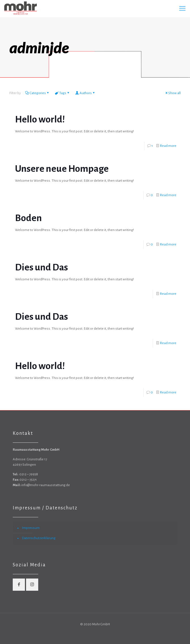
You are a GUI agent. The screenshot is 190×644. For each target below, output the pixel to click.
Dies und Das (41, 267)
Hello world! (40, 119)
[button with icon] (19, 585)
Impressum (31, 528)
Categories (37, 93)
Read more (168, 146)
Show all (173, 93)
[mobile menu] (182, 9)
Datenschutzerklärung (39, 538)
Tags (62, 93)
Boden (28, 218)
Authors (85, 93)
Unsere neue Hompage (62, 169)
